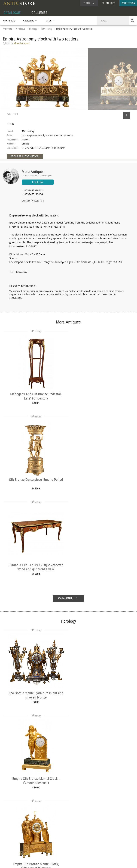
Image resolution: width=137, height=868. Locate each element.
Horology (33, 29)
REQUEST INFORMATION (25, 156)
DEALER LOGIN (14, 838)
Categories (36, 835)
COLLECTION (38, 201)
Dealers (62, 835)
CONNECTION (128, 3)
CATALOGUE (12, 13)
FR (103, 3)
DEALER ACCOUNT (12, 831)
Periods (34, 843)
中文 (113, 3)
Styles (33, 839)
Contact (104, 840)
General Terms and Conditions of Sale (76, 862)
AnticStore (7, 29)
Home (103, 836)
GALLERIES (39, 13)
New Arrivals (9, 21)
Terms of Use (51, 862)
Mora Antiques (33, 172)
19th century (47, 29)
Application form (13, 846)
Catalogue (21, 29)
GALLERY (26, 201)
